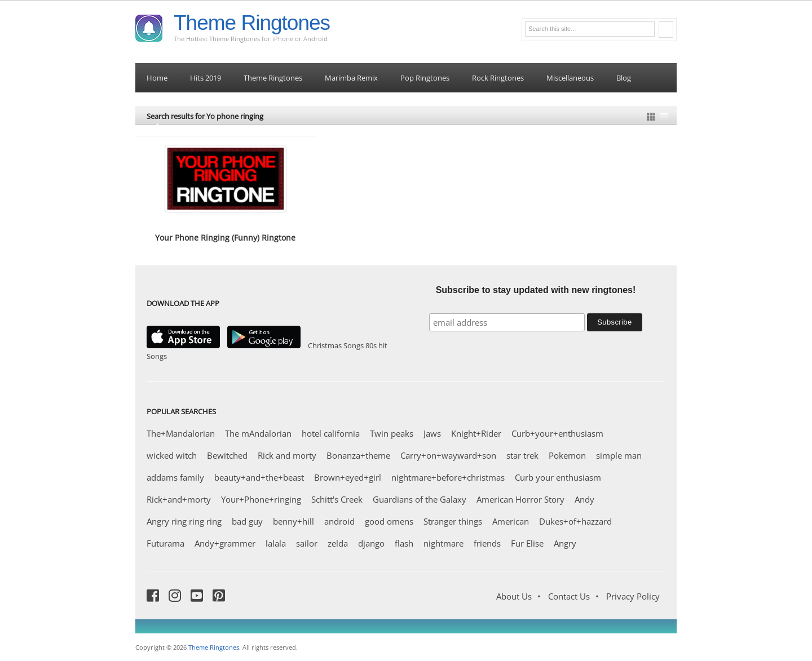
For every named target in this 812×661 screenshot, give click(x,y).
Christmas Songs (336, 345)
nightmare (443, 543)
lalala (276, 543)
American (511, 521)
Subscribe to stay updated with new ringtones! (536, 290)
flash (404, 543)
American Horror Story (520, 499)
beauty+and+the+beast (259, 477)
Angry (565, 543)
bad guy (247, 521)
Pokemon (567, 455)
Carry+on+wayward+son (448, 455)
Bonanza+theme (358, 455)
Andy (584, 499)
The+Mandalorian (181, 433)
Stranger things (453, 521)
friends (487, 543)
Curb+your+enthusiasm (557, 433)
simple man (619, 455)
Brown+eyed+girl (348, 477)
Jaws (432, 433)
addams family (175, 477)
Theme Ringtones (252, 23)
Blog (624, 78)
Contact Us (569, 596)
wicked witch (172, 455)
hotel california (331, 433)
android (339, 521)
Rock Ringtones (498, 78)
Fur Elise (527, 543)
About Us (514, 596)
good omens (389, 521)
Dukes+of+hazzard (575, 521)
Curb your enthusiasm (558, 477)
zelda (338, 543)
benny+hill (294, 521)
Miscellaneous (570, 78)
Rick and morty (287, 455)
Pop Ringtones (425, 78)
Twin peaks (392, 433)
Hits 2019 (206, 78)
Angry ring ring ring (184, 521)
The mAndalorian (258, 433)
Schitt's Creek (337, 499)
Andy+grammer (225, 543)
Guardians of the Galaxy (420, 499)
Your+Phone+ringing (261, 499)
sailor (307, 543)
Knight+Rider (476, 433)
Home (157, 78)
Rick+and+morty (179, 499)
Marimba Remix (351, 78)
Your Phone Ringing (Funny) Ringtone (225, 238)
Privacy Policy (633, 596)
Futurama (166, 543)
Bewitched (227, 455)
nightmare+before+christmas (448, 477)
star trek (522, 455)
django (371, 543)
